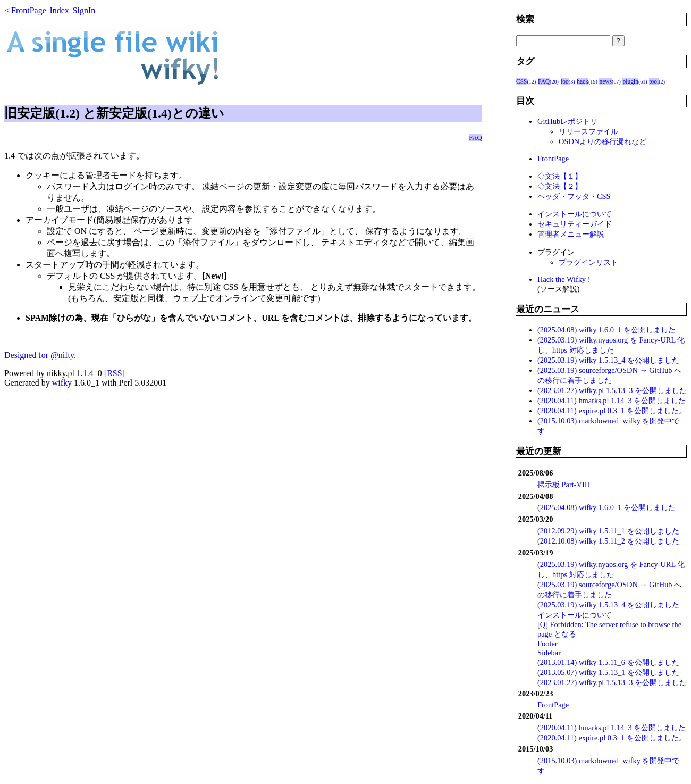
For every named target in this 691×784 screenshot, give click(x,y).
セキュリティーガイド (575, 224)
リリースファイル (588, 131)
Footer (547, 644)
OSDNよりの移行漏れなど (602, 141)
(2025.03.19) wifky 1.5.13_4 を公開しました (608, 360)
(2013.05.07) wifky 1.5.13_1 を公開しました (608, 672)
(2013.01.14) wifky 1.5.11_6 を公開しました (608, 662)
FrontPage (29, 10)
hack (583, 81)
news (605, 81)
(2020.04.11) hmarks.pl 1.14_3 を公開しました (612, 401)
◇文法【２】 (560, 186)
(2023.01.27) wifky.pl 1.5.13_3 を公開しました (612, 390)
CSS (522, 81)
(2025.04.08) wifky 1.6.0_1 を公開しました (606, 330)
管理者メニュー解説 (571, 234)
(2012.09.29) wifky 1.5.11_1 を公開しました (608, 531)
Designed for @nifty (39, 355)
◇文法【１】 (560, 176)
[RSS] (115, 373)
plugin (630, 81)
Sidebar (549, 653)
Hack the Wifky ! (564, 279)
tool (654, 81)
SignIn (84, 10)
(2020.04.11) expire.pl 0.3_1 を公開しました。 (612, 411)
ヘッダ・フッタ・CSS (574, 196)
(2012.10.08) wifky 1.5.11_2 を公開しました (608, 541)
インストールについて (575, 214)
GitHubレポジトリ (567, 121)
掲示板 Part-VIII (563, 485)
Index (59, 10)
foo (565, 81)
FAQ (475, 138)
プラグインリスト (588, 262)
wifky (62, 383)
